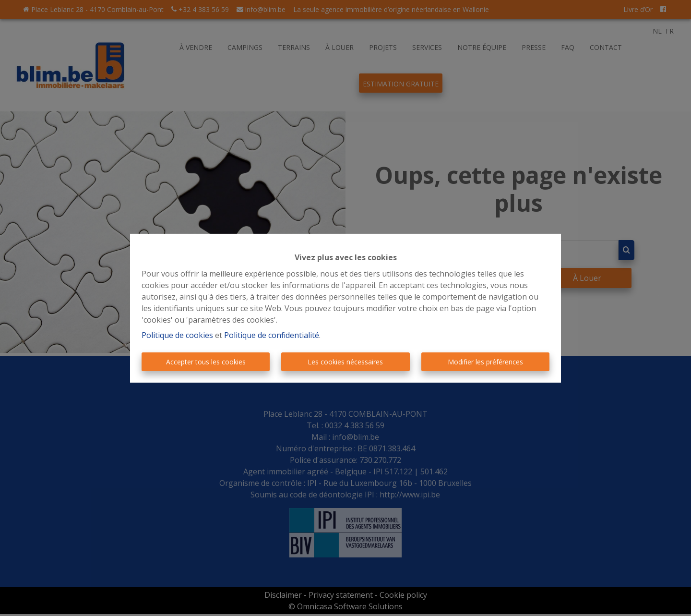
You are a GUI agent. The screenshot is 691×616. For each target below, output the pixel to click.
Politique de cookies (177, 335)
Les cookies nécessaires (345, 362)
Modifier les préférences (485, 362)
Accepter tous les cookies (206, 362)
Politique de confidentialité (272, 335)
